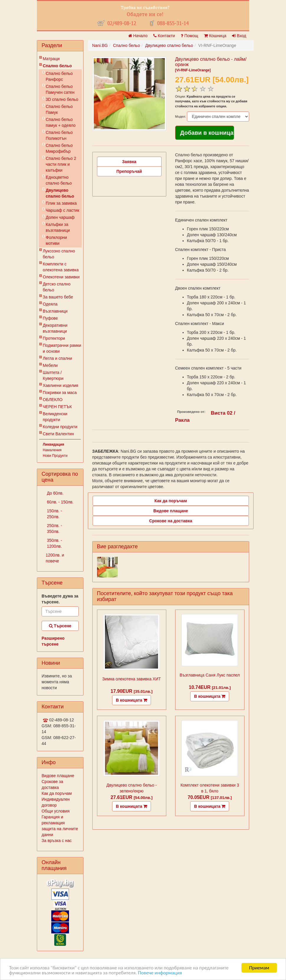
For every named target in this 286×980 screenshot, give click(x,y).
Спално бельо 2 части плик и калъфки (61, 164)
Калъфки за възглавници (58, 227)
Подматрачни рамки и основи (62, 348)
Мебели (50, 365)
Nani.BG (100, 45)
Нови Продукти (55, 456)
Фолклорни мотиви (56, 240)
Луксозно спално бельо (59, 254)
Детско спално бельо (57, 287)
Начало (138, 36)
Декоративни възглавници (55, 328)
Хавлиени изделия (60, 385)
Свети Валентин (58, 434)
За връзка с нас (57, 841)
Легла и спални (57, 358)
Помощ (189, 36)
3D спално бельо (62, 99)
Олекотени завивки (61, 277)
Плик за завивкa (61, 203)
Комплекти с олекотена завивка (61, 267)
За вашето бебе (58, 297)
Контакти (164, 36)
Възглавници (55, 311)
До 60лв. (55, 493)
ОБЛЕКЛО (53, 400)
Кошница (215, 36)
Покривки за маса (60, 393)
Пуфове (50, 318)
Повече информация (160, 973)
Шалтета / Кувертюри (53, 375)
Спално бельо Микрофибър (59, 148)
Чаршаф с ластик (63, 210)
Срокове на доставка (171, 521)
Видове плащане (58, 776)
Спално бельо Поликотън (59, 135)
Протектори (54, 338)
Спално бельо (57, 66)
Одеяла (50, 304)
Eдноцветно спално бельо (59, 180)
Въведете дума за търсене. (60, 599)
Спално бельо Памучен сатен (60, 89)
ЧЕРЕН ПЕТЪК (57, 407)
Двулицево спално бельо (60, 193)
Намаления (52, 450)
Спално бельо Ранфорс (59, 76)
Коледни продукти (60, 427)
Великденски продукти (55, 417)
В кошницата (132, 700)
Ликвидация (54, 444)
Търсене (60, 626)
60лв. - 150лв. (60, 502)
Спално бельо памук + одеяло (61, 122)
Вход (239, 36)
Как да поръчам (57, 793)
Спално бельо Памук (59, 109)
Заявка (129, 162)
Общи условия (56, 811)
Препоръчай (129, 171)
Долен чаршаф (60, 217)
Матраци (51, 59)
